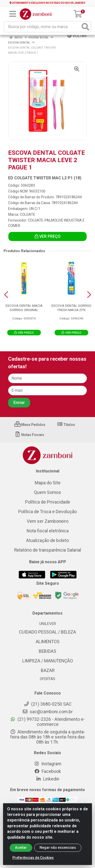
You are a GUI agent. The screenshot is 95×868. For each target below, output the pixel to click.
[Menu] (13, 14)
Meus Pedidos (30, 425)
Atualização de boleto (48, 540)
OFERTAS (48, 679)
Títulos (66, 425)
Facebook (48, 771)
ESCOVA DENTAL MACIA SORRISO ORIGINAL (24, 308)
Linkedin (48, 779)
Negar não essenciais (58, 853)
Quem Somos (48, 492)
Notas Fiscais (29, 435)
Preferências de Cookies (33, 863)
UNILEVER (48, 624)
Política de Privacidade (48, 502)
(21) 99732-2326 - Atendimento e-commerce (48, 722)
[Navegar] (6, 295)
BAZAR (48, 670)
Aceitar (21, 853)
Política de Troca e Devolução (48, 512)
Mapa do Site (48, 483)
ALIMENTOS (48, 642)
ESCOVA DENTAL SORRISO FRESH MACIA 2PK (71, 308)
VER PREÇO (48, 236)
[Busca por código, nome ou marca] (42, 27)
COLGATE (27, 214)
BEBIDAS (48, 651)
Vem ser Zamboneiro (48, 521)
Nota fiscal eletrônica (48, 531)
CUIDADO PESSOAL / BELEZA (48, 632)
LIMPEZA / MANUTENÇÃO (48, 661)
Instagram (48, 764)
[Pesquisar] (85, 27)
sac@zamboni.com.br (48, 712)
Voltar (77, 36)
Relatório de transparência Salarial (48, 550)
